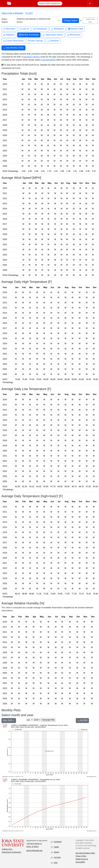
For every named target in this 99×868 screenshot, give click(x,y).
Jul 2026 (82, 721)
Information (9, 29)
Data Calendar (36, 41)
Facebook (56, 842)
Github (55, 852)
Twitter (55, 847)
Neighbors (9, 35)
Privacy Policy (81, 856)
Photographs (40, 29)
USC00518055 (48, 60)
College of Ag (7, 849)
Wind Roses (74, 35)
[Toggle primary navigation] (90, 3)
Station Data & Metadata (12, 13)
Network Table (76, 29)
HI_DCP (29, 13)
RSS (54, 863)
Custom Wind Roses (13, 41)
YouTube (56, 858)
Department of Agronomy (12, 852)
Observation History (53, 35)
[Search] (50, 3)
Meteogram (58, 29)
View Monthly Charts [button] (13, 48)
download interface (32, 57)
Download (53, 41)
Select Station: (5, 21)
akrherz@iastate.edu (34, 851)
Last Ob (24, 29)
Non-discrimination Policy (85, 853)
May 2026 (9, 721)
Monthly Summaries (29, 35)
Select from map (90, 21)
